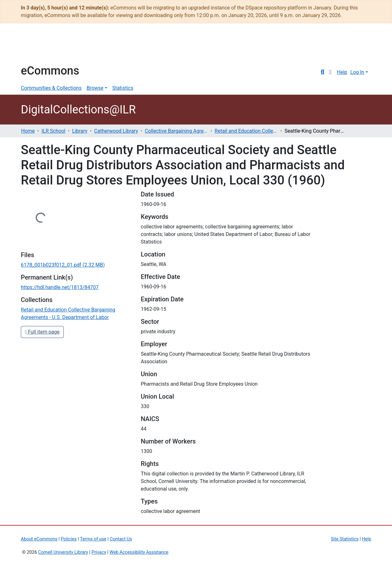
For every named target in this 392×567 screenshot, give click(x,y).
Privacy (99, 552)
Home (28, 131)
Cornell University (37, 47)
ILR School (53, 131)
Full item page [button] (42, 332)
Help (342, 72)
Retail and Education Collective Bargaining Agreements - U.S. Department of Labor (246, 131)
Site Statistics (345, 539)
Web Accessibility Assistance (139, 552)
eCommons (50, 71)
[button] (330, 72)
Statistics (123, 88)
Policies (69, 539)
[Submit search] (322, 72)
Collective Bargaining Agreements (176, 131)
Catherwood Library (116, 131)
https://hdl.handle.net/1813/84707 (60, 287)
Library (80, 131)
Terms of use (93, 539)
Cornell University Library (63, 552)
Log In (357, 72)
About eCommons (39, 539)
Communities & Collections (51, 88)
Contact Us (121, 539)
